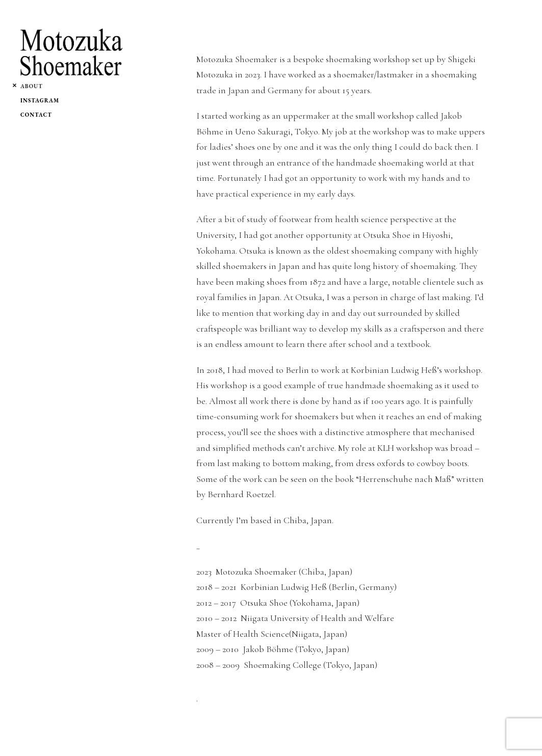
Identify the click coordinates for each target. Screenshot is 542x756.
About (32, 86)
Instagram (40, 100)
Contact (36, 115)
